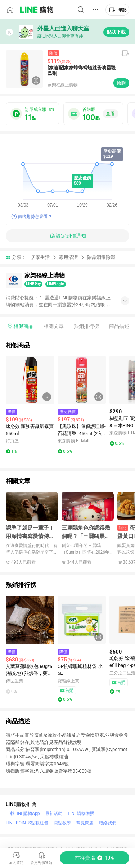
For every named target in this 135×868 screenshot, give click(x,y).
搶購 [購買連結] (121, 83)
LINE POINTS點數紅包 (27, 823)
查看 (111, 114)
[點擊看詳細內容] (30, 380)
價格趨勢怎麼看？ (35, 217)
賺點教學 (62, 823)
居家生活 (40, 257)
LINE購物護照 (81, 813)
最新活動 (54, 813)
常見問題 (85, 823)
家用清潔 (68, 257)
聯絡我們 (108, 823)
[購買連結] (94, 858)
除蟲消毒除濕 (101, 257)
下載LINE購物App (23, 813)
